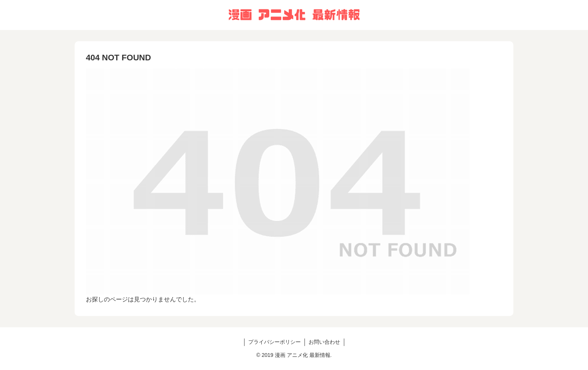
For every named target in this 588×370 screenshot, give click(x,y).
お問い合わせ (324, 342)
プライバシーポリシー (274, 342)
